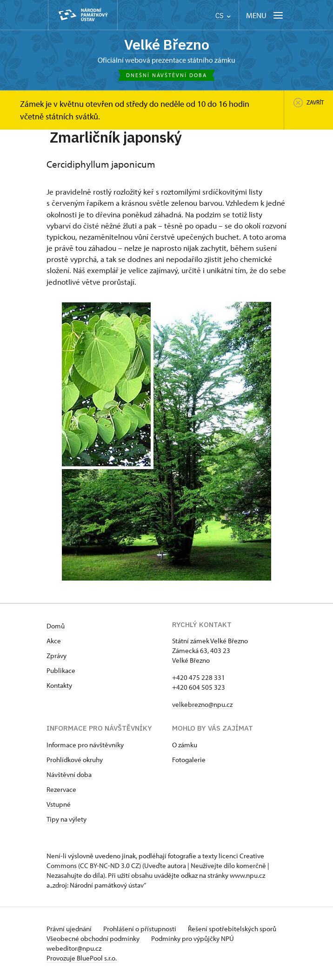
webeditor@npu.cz (74, 949)
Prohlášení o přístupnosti (141, 929)
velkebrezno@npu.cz (202, 705)
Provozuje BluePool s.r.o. (82, 958)
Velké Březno (167, 45)
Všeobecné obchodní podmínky (94, 939)
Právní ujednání (70, 929)
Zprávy (57, 656)
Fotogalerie (189, 760)
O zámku (185, 745)
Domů (56, 626)
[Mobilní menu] (265, 15)
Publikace (61, 671)
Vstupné (59, 805)
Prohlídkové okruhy (75, 760)
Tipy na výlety (67, 820)
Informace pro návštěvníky (85, 745)
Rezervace (61, 790)
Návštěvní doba (69, 775)
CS (223, 16)
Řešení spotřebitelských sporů (234, 929)
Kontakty (59, 686)
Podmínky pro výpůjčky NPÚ (193, 939)
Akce (54, 641)
